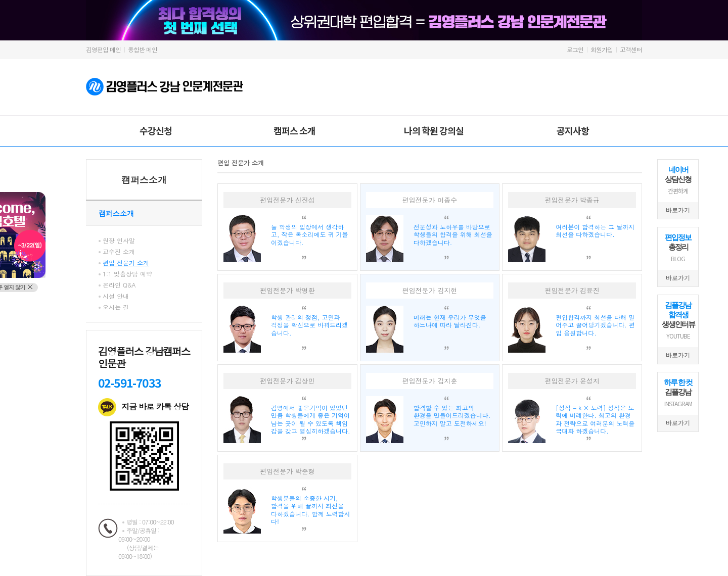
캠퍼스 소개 (294, 130)
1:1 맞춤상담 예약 (127, 274)
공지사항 (573, 130)
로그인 (575, 49)
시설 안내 (116, 296)
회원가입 (602, 49)
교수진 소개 (119, 251)
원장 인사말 (119, 240)
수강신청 (156, 130)
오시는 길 (116, 307)
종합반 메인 (143, 49)
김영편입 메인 (103, 49)
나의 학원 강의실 (434, 130)
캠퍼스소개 (144, 180)
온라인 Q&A (119, 285)
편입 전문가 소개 (126, 262)
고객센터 (631, 49)
